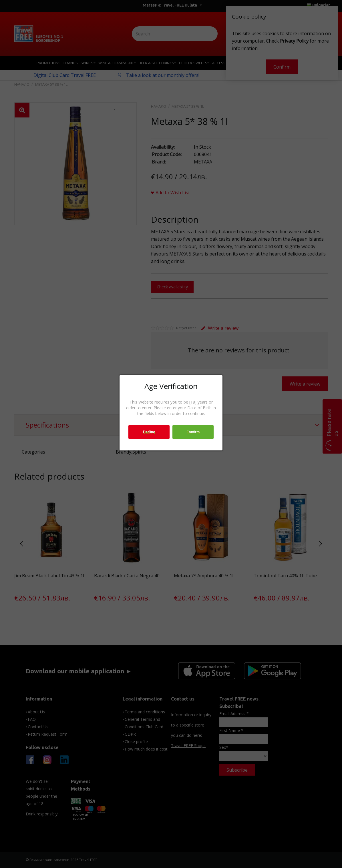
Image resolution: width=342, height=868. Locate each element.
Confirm (193, 432)
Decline (149, 432)
